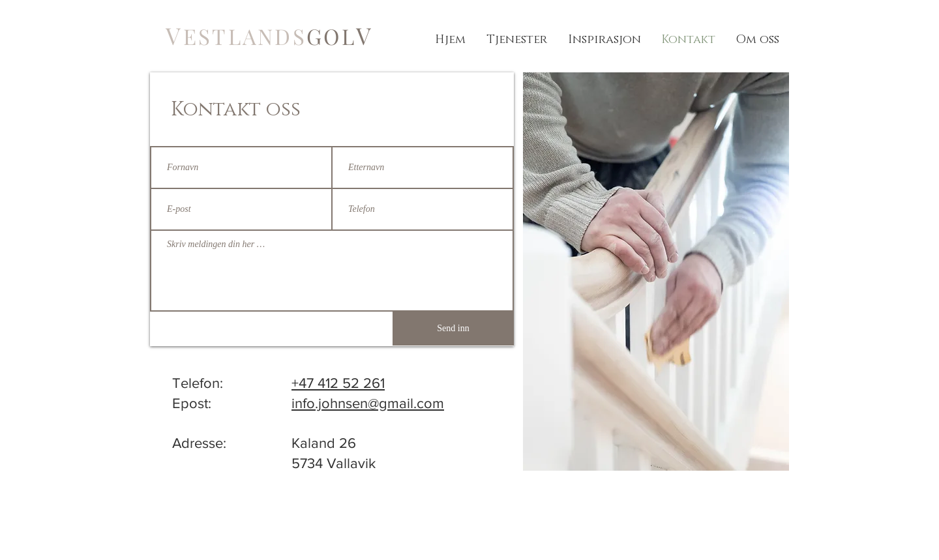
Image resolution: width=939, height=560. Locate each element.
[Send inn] (453, 329)
